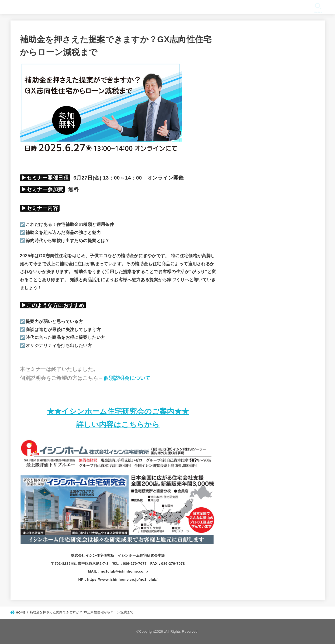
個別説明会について (127, 378)
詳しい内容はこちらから (118, 424)
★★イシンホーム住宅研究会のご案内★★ (118, 411)
